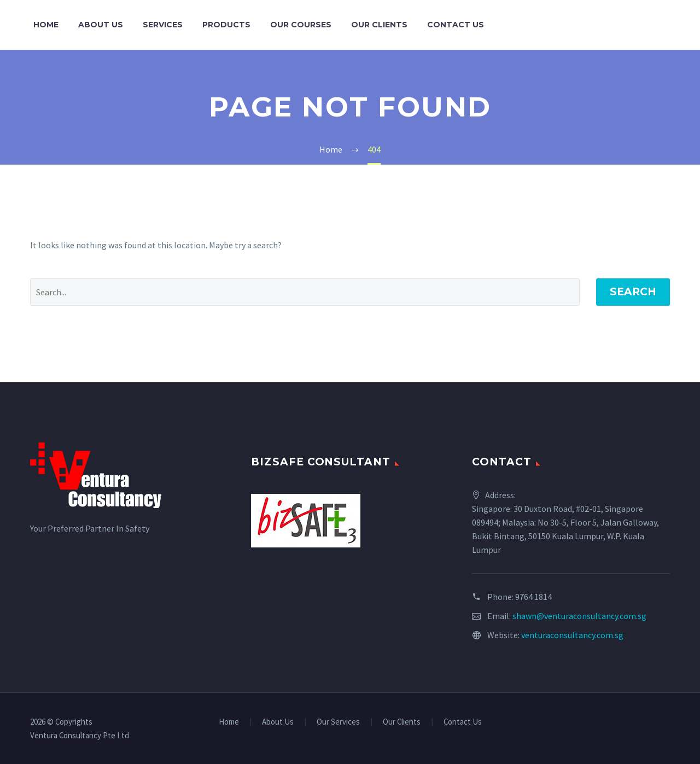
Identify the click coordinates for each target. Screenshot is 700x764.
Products (226, 25)
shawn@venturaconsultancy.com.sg (579, 616)
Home (46, 25)
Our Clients (379, 25)
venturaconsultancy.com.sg (572, 635)
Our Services (338, 722)
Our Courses (301, 25)
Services (163, 25)
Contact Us (456, 25)
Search (633, 292)
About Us (101, 25)
